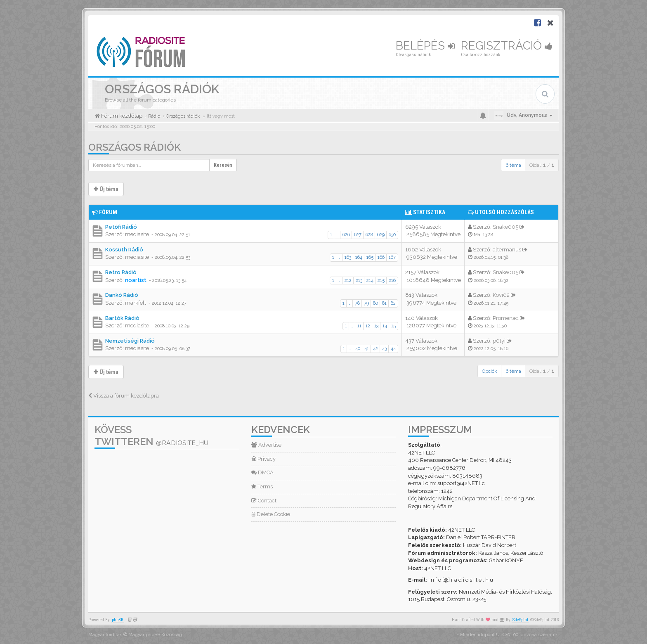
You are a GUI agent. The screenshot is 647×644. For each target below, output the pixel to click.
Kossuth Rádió (124, 250)
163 (348, 257)
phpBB (118, 620)
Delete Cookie (271, 514)
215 (381, 281)
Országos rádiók (135, 147)
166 (381, 257)
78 (357, 303)
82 (393, 303)
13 (376, 326)
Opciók (490, 371)
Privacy (263, 459)
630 (392, 235)
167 (392, 257)
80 (375, 303)
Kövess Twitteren (151, 436)
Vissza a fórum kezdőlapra (124, 396)
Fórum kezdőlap (121, 116)
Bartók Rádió (122, 318)
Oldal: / (542, 165)
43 (384, 349)
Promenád (506, 318)
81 (384, 303)
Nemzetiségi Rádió (130, 341)
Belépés (425, 46)
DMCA (262, 472)
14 (385, 326)
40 (358, 349)
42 (375, 349)
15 (393, 326)
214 (370, 281)
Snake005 (505, 227)
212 (348, 281)
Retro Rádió (121, 272)
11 (359, 326)
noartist (136, 280)
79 (366, 303)
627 (358, 235)
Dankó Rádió (122, 295)
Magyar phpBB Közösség (155, 635)
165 (370, 257)
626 (346, 235)
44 (393, 349)
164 (359, 257)
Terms (262, 487)
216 (392, 281)
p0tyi (499, 341)
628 (369, 235)
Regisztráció (507, 46)
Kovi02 (501, 295)
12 (368, 326)
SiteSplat (520, 620)
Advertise (266, 445)
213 (359, 281)
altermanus (507, 250)
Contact (264, 501)
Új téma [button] (106, 189)
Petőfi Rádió (121, 227)
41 (367, 349)
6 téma (513, 165)
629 (381, 235)
